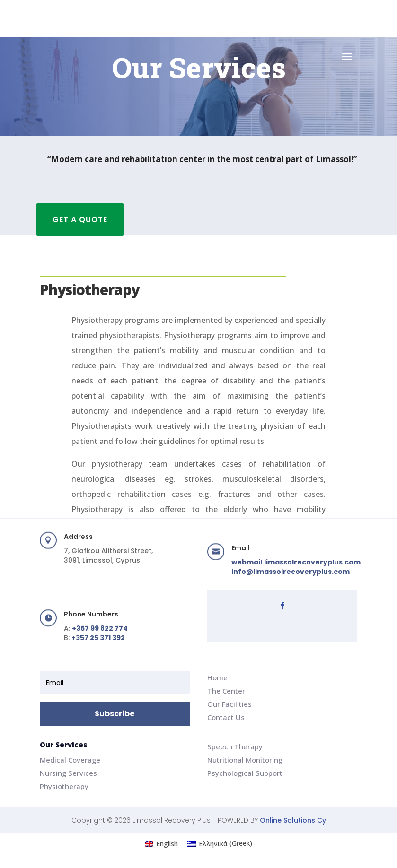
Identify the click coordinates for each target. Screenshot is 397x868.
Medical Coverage (70, 760)
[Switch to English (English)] (161, 843)
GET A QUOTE (80, 220)
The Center (226, 691)
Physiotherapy (64, 786)
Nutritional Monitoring (245, 760)
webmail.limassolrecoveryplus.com (296, 562)
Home (217, 677)
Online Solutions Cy (293, 820)
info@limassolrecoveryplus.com (291, 572)
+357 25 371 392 (98, 638)
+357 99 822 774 (100, 628)
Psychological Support (245, 773)
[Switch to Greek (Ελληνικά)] (220, 843)
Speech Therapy (235, 746)
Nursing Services (68, 773)
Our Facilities (229, 704)
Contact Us (226, 717)
